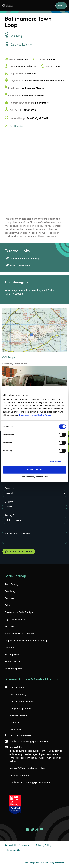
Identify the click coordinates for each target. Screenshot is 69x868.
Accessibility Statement (18, 846)
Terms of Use (14, 850)
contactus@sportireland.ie (33, 742)
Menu (61, 6)
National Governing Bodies (19, 634)
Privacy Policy (44, 846)
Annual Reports (13, 669)
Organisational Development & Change (26, 641)
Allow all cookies (34, 469)
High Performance (15, 620)
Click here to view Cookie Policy (35, 415)
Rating (8, 516)
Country (9, 489)
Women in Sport (14, 662)
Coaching (10, 592)
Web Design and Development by (44, 863)
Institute (10, 627)
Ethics (8, 606)
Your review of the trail (17, 534)
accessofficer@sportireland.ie (34, 783)
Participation (12, 655)
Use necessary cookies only (34, 477)
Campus (9, 599)
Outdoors (10, 648)
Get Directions (17, 126)
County (9, 502)
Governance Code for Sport (20, 613)
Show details (55, 461)
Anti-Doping (12, 585)
